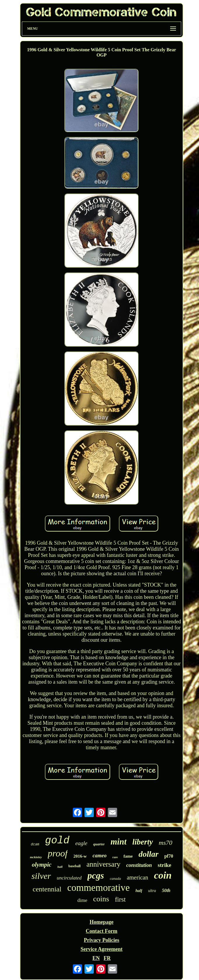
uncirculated (69, 878)
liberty (142, 842)
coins (101, 899)
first (120, 899)
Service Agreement (101, 949)
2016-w (80, 856)
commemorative (98, 888)
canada (115, 878)
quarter (99, 844)
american (137, 877)
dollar (148, 854)
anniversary (104, 864)
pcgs (96, 876)
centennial (47, 889)
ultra (152, 891)
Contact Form (101, 931)
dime (82, 900)
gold (57, 841)
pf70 (169, 856)
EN (96, 958)
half (139, 891)
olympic (42, 865)
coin (163, 875)
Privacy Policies (102, 940)
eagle (81, 843)
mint (118, 842)
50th (166, 890)
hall (60, 867)
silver (41, 876)
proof (58, 853)
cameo (100, 856)
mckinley (36, 857)
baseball (75, 866)
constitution (139, 865)
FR (107, 958)
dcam (35, 844)
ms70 (165, 843)
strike (164, 865)
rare (115, 857)
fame (128, 856)
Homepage (101, 922)
